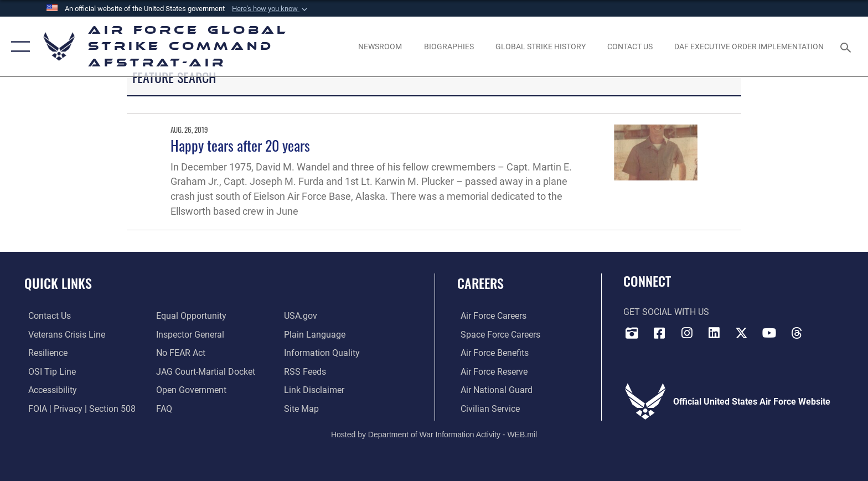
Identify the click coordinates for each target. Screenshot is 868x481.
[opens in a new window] (49, 390)
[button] (271, 9)
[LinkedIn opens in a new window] (714, 333)
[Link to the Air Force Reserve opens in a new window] (491, 371)
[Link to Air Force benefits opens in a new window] (491, 353)
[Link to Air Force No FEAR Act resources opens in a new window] (180, 353)
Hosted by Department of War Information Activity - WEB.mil (434, 434)
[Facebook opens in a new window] (659, 333)
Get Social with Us (666, 312)
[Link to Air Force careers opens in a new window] (490, 316)
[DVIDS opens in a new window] (632, 333)
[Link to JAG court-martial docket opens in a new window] (205, 371)
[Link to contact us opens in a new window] (46, 316)
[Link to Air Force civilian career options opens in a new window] (487, 408)
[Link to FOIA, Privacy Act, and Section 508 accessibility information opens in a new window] (78, 408)
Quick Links (58, 283)
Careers (480, 283)
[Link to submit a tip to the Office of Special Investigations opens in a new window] (48, 371)
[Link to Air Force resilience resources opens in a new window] (44, 353)
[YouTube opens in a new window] (769, 333)
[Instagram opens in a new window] (687, 333)
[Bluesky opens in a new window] (824, 329)
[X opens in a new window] (742, 333)
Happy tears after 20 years (240, 145)
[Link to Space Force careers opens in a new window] (497, 334)
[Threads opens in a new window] (797, 333)
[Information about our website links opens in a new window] (316, 390)
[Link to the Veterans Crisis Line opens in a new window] (63, 334)
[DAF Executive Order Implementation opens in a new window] (749, 46)
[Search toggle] (847, 47)
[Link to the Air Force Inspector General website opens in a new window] (189, 334)
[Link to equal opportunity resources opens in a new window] (190, 316)
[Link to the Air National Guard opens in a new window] (493, 390)
